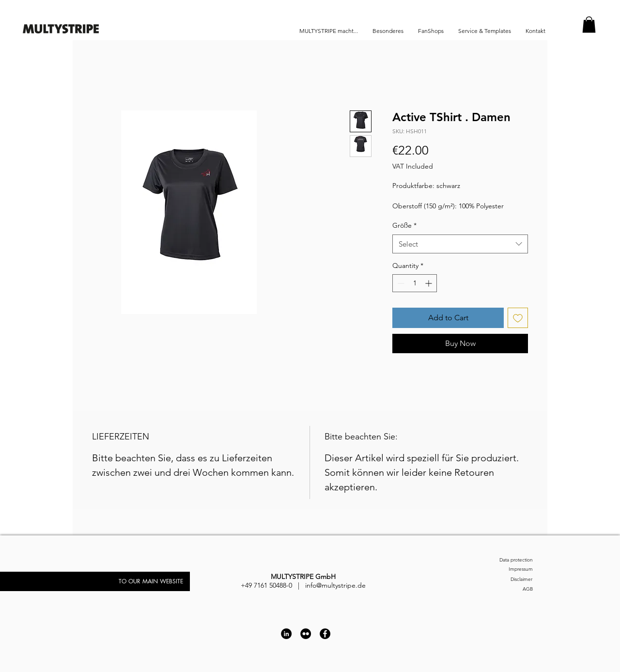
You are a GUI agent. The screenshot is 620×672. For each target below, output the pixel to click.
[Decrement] (400, 283)
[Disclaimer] (500, 580)
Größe (404, 225)
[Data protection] (506, 560)
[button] (589, 24)
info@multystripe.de (335, 585)
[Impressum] (506, 570)
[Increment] (429, 283)
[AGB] (506, 589)
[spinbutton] (415, 283)
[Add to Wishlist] (518, 318)
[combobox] (460, 244)
